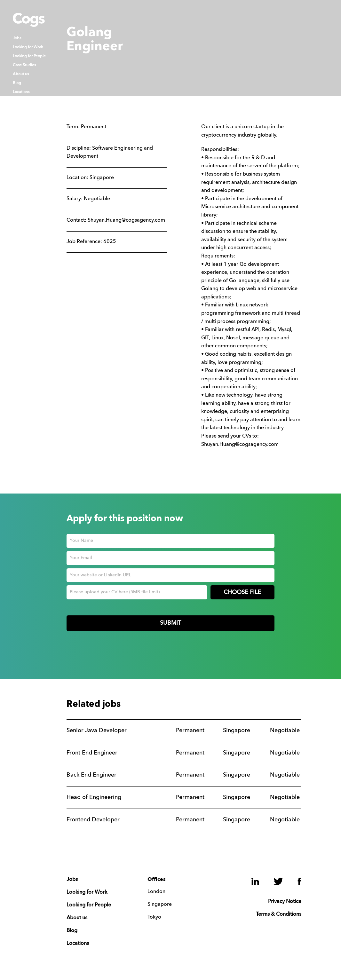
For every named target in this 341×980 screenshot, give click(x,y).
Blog (17, 83)
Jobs (17, 38)
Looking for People (29, 56)
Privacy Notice (285, 902)
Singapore (160, 905)
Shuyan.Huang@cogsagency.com (126, 220)
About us (21, 74)
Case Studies (24, 65)
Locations (21, 92)
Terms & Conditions (279, 914)
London (156, 892)
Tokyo (154, 917)
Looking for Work (28, 47)
